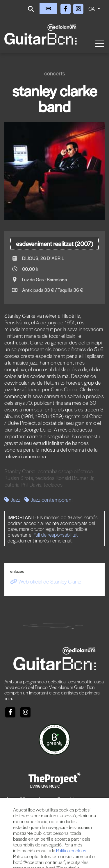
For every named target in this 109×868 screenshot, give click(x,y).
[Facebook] (66, 8)
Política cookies (71, 850)
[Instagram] (78, 8)
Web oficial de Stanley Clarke (46, 581)
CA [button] (92, 9)
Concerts (55, 73)
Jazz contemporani (48, 500)
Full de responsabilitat (56, 535)
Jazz (12, 500)
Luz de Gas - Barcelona (44, 279)
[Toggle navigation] (99, 43)
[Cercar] (15, 8)
